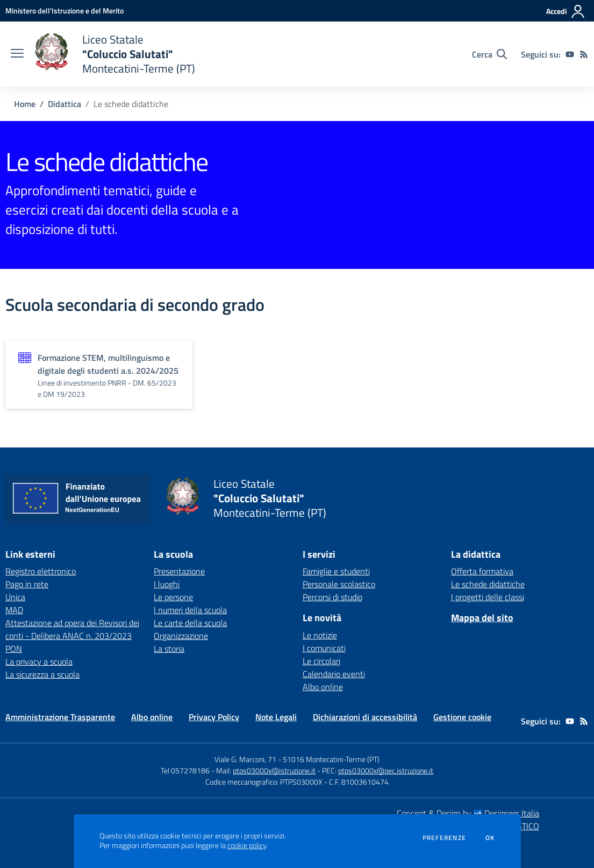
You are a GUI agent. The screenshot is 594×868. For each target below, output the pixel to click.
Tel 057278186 (185, 770)
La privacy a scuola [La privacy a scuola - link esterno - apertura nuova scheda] (39, 661)
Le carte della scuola (190, 623)
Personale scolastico (339, 584)
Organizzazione (181, 636)
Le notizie (320, 635)
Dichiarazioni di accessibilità (365, 717)
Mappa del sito (482, 618)
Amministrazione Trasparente (60, 717)
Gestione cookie (462, 717)
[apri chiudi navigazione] (17, 54)
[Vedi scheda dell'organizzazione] (99, 375)
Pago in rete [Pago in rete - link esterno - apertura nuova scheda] (27, 584)
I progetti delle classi (488, 597)
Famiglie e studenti (336, 571)
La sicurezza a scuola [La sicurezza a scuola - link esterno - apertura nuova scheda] (42, 674)
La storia (169, 649)
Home (25, 104)
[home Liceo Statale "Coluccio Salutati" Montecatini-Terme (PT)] (115, 54)
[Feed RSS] (584, 54)
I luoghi (167, 584)
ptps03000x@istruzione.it (274, 770)
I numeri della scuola (190, 610)
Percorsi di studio (332, 597)
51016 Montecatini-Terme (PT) (331, 759)
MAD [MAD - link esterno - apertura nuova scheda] (14, 610)
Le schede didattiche (488, 584)
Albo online (323, 687)
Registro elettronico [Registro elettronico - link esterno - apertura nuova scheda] (41, 571)
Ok (490, 838)
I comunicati (324, 648)
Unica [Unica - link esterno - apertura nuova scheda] (15, 597)
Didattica (65, 104)
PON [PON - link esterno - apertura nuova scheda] (14, 649)
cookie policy (247, 845)
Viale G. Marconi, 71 (245, 759)
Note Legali (276, 717)
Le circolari (321, 661)
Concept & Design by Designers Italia (468, 813)
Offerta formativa (482, 571)
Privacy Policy (214, 717)
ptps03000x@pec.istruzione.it (386, 770)
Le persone (173, 597)
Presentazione (179, 571)
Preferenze (444, 838)
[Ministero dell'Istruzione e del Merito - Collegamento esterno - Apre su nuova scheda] (65, 10)
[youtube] (570, 54)
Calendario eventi (334, 674)
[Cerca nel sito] (489, 54)
